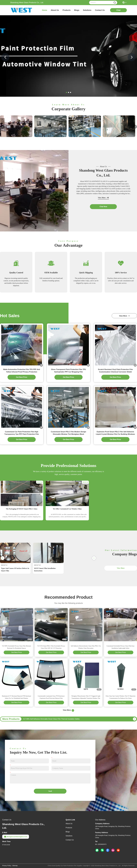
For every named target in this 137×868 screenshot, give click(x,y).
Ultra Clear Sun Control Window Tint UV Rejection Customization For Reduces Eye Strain (120, 697)
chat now (103, 207)
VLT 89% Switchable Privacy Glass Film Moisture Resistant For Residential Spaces (16, 647)
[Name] (115, 3)
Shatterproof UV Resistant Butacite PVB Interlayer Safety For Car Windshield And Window (16, 697)
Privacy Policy (7, 866)
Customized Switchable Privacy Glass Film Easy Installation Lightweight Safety (120, 647)
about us (55, 10)
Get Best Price (16, 652)
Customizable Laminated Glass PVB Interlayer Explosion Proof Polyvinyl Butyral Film (51, 697)
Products (69, 828)
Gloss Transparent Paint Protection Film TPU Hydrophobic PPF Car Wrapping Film (68, 371)
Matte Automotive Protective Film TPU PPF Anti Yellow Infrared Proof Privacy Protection (22, 371)
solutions (87, 10)
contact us (100, 10)
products (67, 10)
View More (103, 198)
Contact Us (70, 840)
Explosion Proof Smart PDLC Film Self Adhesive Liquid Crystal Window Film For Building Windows (115, 433)
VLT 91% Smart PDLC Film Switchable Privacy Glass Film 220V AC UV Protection (51, 647)
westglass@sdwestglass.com (16, 837)
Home (45, 10)
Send (50, 791)
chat (118, 10)
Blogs (68, 832)
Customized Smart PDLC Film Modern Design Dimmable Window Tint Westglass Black (68, 433)
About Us (69, 824)
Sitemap (15, 866)
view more (124, 316)
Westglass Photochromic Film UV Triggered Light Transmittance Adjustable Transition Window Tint (86, 697)
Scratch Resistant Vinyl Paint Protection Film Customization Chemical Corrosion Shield (115, 371)
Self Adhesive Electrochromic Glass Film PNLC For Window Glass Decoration (86, 647)
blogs (77, 10)
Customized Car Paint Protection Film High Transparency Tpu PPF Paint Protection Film (22, 433)
